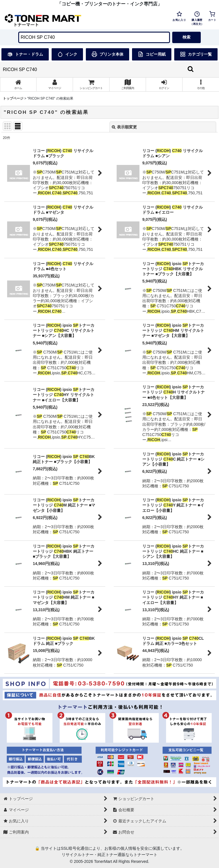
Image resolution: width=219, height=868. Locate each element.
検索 (186, 37)
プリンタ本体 (108, 54)
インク (67, 54)
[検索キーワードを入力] (94, 37)
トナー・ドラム (25, 54)
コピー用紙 (152, 54)
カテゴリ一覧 (196, 54)
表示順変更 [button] (124, 127)
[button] (201, 84)
